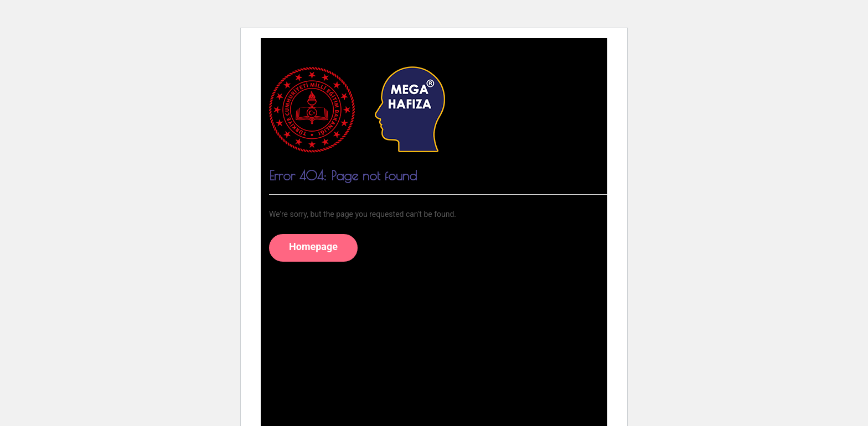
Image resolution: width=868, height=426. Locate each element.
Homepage (313, 246)
